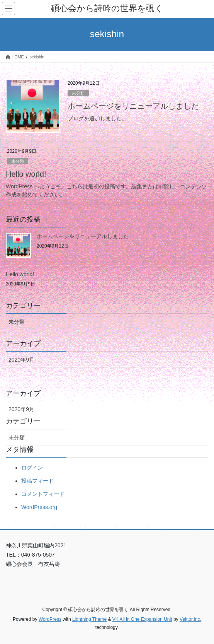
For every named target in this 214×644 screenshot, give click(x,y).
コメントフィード (43, 494)
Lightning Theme (89, 619)
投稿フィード (37, 481)
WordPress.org (39, 507)
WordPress (50, 619)
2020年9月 (21, 360)
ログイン (32, 468)
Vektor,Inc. (190, 619)
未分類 (78, 93)
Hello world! (26, 174)
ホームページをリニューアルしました (133, 106)
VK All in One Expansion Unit (142, 619)
